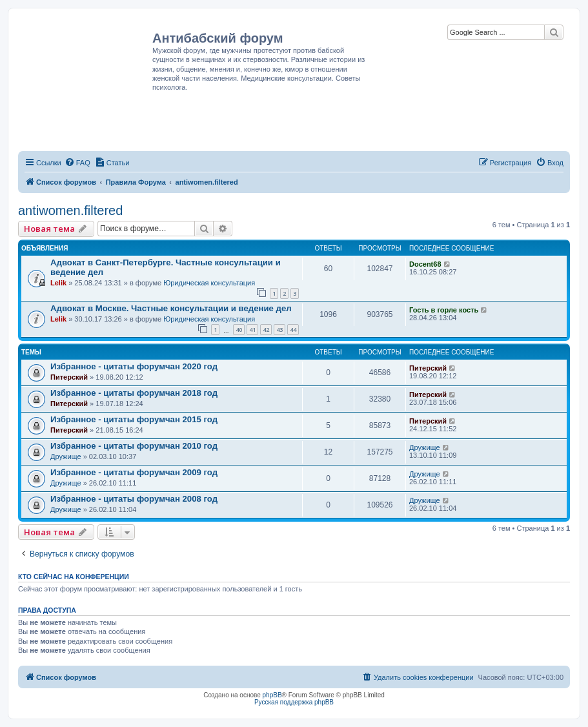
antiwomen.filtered (70, 210)
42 (266, 330)
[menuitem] (77, 163)
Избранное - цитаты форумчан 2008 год (134, 499)
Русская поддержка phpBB (294, 702)
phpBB (272, 695)
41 (252, 330)
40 (239, 330)
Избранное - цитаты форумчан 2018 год (134, 393)
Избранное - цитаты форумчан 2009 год (134, 472)
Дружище (66, 456)
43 (279, 330)
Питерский (69, 377)
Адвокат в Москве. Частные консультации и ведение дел (171, 308)
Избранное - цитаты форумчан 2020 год (134, 366)
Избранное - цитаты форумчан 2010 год (134, 446)
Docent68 (425, 264)
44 (293, 330)
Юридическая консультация (209, 283)
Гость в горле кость (444, 310)
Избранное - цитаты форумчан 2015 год (134, 419)
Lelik (58, 283)
